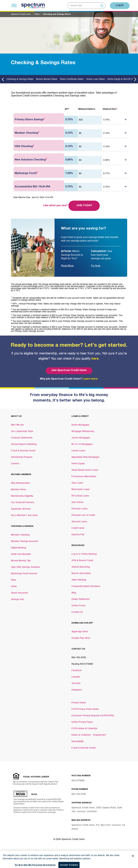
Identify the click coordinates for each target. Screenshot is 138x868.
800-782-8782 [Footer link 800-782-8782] (79, 658)
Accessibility (77, 741)
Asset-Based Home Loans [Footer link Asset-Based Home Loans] (85, 470)
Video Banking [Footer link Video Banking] (79, 580)
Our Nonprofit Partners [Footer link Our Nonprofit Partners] (23, 502)
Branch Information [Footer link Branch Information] (81, 573)
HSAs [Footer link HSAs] (14, 586)
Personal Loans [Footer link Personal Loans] (79, 509)
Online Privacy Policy (82, 722)
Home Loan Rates (95, 79)
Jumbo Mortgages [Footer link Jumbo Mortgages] (81, 438)
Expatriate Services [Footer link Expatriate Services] (21, 509)
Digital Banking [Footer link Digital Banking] (19, 548)
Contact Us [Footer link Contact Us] (77, 612)
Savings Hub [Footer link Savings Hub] (17, 599)
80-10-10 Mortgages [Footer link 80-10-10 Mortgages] (82, 444)
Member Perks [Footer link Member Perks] (18, 490)
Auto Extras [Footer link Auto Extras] (77, 502)
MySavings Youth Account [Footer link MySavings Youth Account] (24, 574)
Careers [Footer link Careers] (15, 464)
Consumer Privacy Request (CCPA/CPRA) (93, 716)
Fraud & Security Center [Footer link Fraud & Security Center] (23, 451)
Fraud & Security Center (84, 748)
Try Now (96, 266)
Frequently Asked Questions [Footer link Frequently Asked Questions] (86, 586)
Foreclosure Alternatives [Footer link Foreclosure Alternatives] (84, 476)
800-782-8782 (79, 794)
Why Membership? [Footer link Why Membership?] (21, 483)
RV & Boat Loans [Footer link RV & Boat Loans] (80, 496)
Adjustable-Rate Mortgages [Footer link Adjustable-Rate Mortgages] (85, 457)
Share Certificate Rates (72, 79)
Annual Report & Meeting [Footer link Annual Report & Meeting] (24, 444)
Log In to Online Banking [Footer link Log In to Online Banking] (84, 554)
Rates (37, 14)
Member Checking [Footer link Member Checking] (20, 535)
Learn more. (90, 379)
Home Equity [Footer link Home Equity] (78, 464)
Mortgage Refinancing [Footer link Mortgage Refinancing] (83, 431)
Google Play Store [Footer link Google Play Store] (81, 638)
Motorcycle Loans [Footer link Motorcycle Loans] (81, 489)
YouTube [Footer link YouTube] (76, 683)
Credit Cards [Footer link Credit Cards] (78, 528)
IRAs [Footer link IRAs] (13, 580)
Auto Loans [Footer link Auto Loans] (77, 483)
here (95, 359)
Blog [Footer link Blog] (74, 593)
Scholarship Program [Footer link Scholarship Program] (22, 457)
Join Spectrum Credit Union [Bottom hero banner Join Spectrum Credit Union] (69, 371)
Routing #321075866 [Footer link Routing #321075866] (82, 664)
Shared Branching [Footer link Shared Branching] (81, 567)
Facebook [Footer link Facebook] (77, 670)
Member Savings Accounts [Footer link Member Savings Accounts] (25, 541)
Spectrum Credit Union (21, 14)
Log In (120, 5)
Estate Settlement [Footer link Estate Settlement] (81, 599)
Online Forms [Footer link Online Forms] (78, 606)
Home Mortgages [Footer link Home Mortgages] (80, 425)
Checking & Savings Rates (20, 79)
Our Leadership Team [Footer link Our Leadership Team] (22, 431)
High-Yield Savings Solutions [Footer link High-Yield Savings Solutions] (26, 567)
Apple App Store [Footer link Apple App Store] (80, 632)
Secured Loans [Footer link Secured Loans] (79, 522)
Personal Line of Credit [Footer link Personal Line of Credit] (83, 515)
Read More (67, 266)
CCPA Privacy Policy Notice (85, 709)
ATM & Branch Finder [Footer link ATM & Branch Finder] (82, 560)
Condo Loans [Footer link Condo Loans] (78, 451)
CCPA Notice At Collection (84, 729)
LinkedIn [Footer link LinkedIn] (76, 677)
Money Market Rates (47, 79)
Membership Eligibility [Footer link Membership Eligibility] (22, 496)
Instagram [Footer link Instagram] (77, 690)
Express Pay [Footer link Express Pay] (78, 535)
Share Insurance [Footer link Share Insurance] (19, 593)
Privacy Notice (79, 703)
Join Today (84, 206)
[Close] (133, 864)
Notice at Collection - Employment (89, 735)
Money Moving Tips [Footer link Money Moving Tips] (21, 561)
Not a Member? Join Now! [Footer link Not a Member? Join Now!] (24, 515)
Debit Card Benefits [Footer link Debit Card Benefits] (21, 554)
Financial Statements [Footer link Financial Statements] (22, 438)
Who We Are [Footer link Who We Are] (17, 425)
